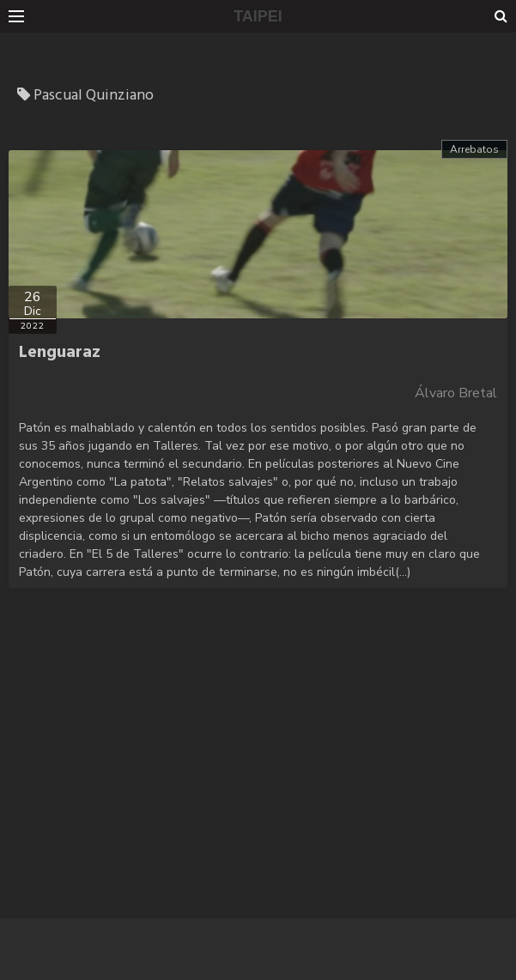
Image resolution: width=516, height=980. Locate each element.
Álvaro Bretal (456, 393)
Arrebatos (474, 149)
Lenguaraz (60, 353)
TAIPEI (258, 16)
